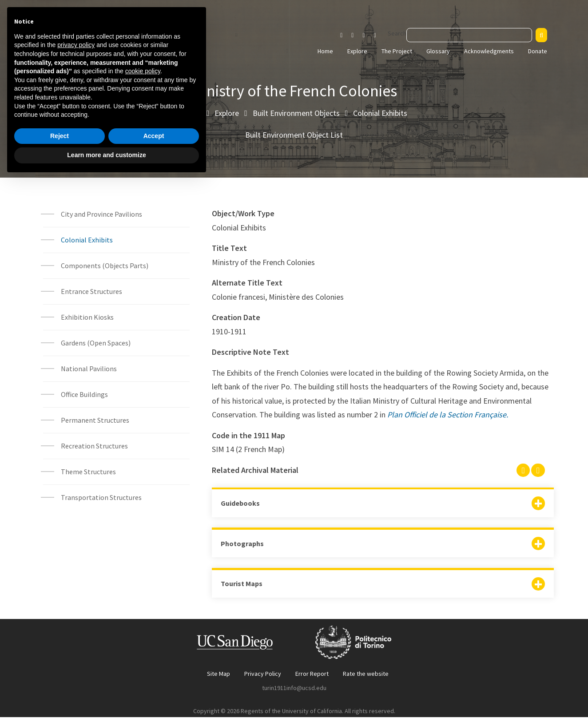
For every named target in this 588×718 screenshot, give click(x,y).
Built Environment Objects (296, 113)
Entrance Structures (91, 291)
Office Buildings (84, 394)
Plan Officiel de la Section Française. (448, 415)
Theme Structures (88, 472)
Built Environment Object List (294, 135)
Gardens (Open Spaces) (96, 343)
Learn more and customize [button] (106, 694)
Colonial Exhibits (380, 113)
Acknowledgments (489, 51)
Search (397, 33)
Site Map (219, 674)
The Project (397, 51)
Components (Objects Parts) (105, 266)
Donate (538, 51)
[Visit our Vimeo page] (379, 36)
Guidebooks (240, 503)
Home (325, 51)
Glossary (438, 51)
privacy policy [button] (76, 583)
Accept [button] (154, 674)
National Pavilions (89, 369)
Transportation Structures (101, 497)
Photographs (242, 544)
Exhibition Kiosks (87, 317)
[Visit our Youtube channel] (364, 36)
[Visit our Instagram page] (341, 36)
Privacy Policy (263, 674)
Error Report (312, 674)
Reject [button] (60, 674)
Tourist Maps (242, 584)
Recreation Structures (94, 446)
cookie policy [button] (143, 610)
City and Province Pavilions (101, 214)
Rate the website (366, 674)
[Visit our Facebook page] (352, 36)
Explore (357, 51)
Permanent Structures (95, 420)
